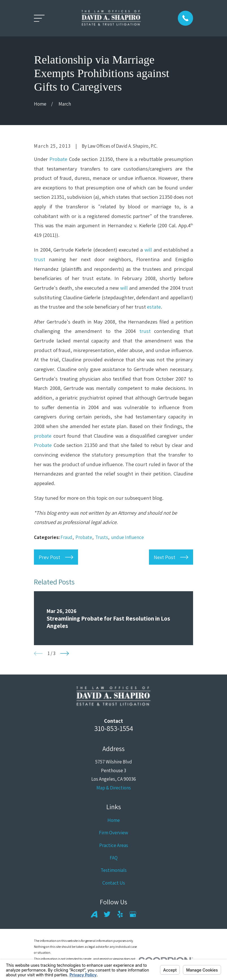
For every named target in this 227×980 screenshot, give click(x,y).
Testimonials (114, 870)
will (148, 250)
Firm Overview (114, 833)
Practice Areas (114, 845)
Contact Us (114, 883)
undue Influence (127, 537)
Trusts (102, 537)
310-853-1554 (114, 728)
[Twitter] (107, 914)
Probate (58, 159)
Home (114, 820)
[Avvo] (94, 914)
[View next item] (65, 653)
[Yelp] (120, 914)
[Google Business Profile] (133, 914)
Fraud (66, 537)
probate (43, 436)
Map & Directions (114, 788)
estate (154, 307)
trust (40, 259)
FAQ (114, 858)
